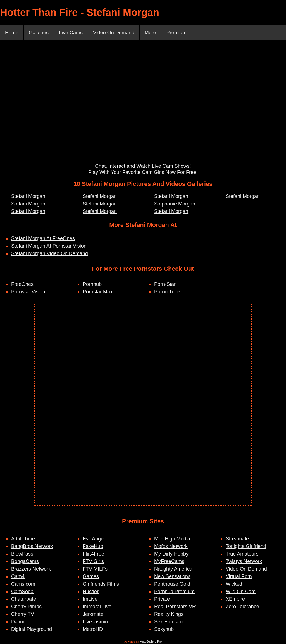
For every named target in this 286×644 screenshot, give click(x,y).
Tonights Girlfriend (246, 546)
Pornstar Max (98, 292)
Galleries (39, 33)
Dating (18, 622)
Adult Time (23, 539)
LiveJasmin (95, 622)
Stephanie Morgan (175, 204)
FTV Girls (93, 561)
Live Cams (71, 33)
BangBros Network (32, 546)
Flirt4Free (93, 554)
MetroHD (93, 629)
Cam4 (18, 576)
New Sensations (172, 576)
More (150, 33)
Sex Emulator (169, 622)
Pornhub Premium (174, 592)
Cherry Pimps (26, 607)
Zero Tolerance (242, 607)
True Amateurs (242, 554)
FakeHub (93, 546)
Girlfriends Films (101, 584)
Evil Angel (94, 539)
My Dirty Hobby (171, 554)
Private (162, 599)
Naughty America (173, 569)
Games (91, 576)
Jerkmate (93, 614)
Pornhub (92, 284)
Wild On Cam (241, 592)
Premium (177, 33)
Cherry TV (23, 614)
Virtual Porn (239, 576)
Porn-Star (165, 284)
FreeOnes (22, 284)
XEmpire (235, 599)
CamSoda (22, 592)
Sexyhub (164, 629)
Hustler (91, 592)
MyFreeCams (169, 561)
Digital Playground (32, 629)
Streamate (237, 539)
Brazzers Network (31, 569)
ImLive (90, 599)
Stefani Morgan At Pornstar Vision (49, 246)
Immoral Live (97, 607)
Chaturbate (24, 599)
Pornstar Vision (28, 292)
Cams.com (23, 584)
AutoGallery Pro (151, 641)
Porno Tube (167, 292)
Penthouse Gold (172, 584)
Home (12, 33)
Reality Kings (169, 614)
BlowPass (22, 554)
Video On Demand (114, 33)
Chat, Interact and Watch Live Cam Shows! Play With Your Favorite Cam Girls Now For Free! (143, 169)
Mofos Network (171, 546)
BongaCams (25, 561)
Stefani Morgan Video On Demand (50, 253)
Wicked (234, 584)
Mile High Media (172, 539)
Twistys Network (244, 561)
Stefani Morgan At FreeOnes (43, 238)
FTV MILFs (95, 569)
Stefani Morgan (28, 196)
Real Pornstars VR (175, 607)
